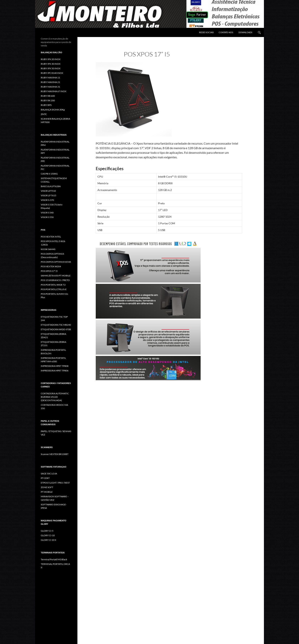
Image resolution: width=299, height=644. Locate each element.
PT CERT (45, 478)
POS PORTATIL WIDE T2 (53, 285)
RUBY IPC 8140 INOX (52, 73)
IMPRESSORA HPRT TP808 (55, 366)
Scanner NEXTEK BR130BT (55, 454)
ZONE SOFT (47, 487)
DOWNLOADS (245, 32)
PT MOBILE (47, 492)
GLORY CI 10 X (49, 540)
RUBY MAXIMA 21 (50, 82)
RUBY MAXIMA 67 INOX (54, 91)
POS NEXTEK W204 (51, 266)
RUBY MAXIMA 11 (50, 78)
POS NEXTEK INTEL (51, 237)
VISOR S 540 (47, 213)
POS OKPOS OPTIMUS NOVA (56, 262)
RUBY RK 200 (48, 100)
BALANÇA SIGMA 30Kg (53, 110)
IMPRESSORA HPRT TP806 (55, 371)
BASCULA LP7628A (51, 186)
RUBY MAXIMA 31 (50, 87)
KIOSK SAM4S (48, 249)
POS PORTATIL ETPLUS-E (54, 289)
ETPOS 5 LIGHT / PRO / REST (55, 483)
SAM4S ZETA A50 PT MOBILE (56, 276)
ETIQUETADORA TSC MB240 (56, 325)
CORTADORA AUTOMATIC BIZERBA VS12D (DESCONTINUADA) (55, 397)
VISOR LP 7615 (49, 195)
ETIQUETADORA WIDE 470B (56, 329)
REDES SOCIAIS (206, 32)
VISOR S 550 (47, 217)
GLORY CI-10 (48, 535)
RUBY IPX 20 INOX (51, 59)
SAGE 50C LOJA (49, 474)
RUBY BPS (46, 105)
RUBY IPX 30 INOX (51, 64)
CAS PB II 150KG (49, 174)
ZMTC (44, 114)
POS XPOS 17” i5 (49, 271)
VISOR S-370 (47, 200)
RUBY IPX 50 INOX (51, 68)
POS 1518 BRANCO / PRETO (55, 280)
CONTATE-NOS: (226, 32)
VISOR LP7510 (48, 191)
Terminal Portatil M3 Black (54, 559)
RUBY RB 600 (48, 96)
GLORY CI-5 (47, 531)
